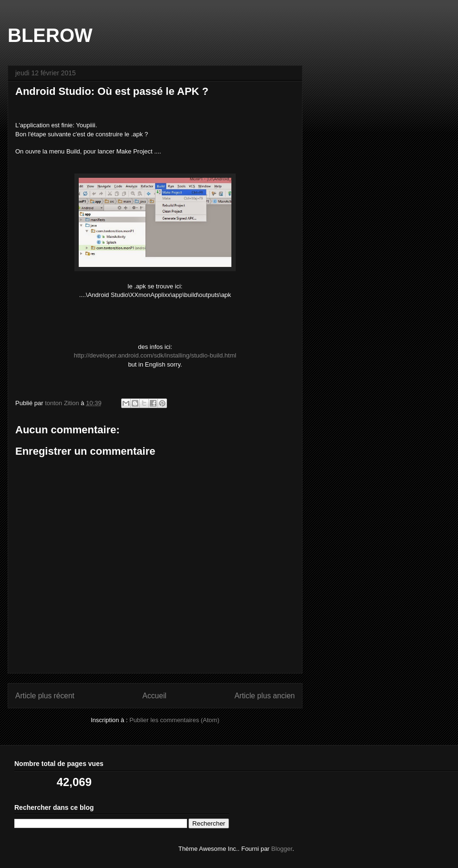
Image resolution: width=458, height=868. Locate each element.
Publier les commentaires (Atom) (174, 720)
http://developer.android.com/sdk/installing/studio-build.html (155, 355)
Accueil (155, 696)
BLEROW (50, 35)
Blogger (282, 849)
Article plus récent (45, 696)
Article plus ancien (265, 696)
